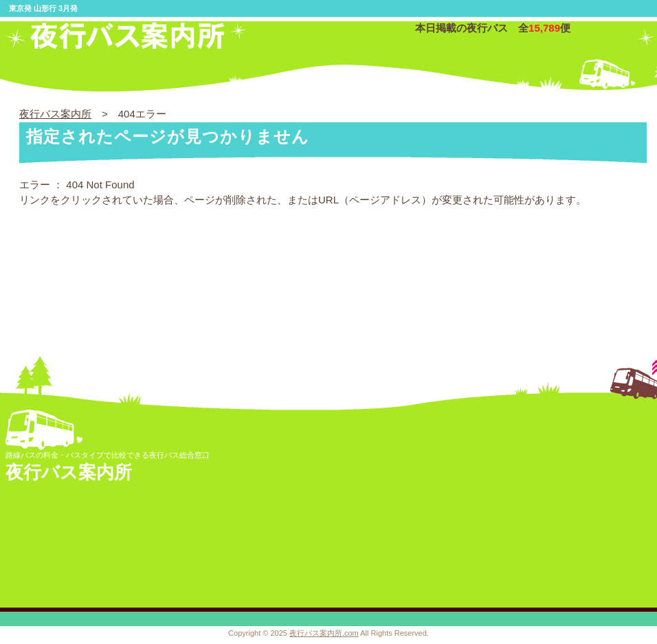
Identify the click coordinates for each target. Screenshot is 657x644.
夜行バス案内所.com (324, 633)
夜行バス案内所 (55, 114)
